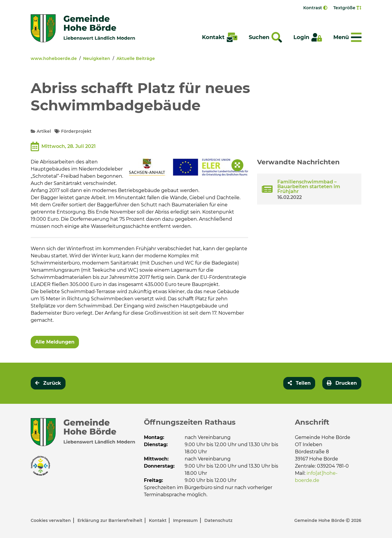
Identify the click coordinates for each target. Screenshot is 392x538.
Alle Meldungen (55, 342)
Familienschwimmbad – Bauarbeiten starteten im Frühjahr (309, 187)
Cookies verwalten (51, 520)
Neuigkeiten (97, 58)
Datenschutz (218, 520)
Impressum (186, 520)
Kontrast (315, 8)
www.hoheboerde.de (54, 58)
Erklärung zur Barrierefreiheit (111, 520)
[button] (299, 383)
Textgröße (347, 8)
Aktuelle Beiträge (136, 58)
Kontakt (158, 520)
